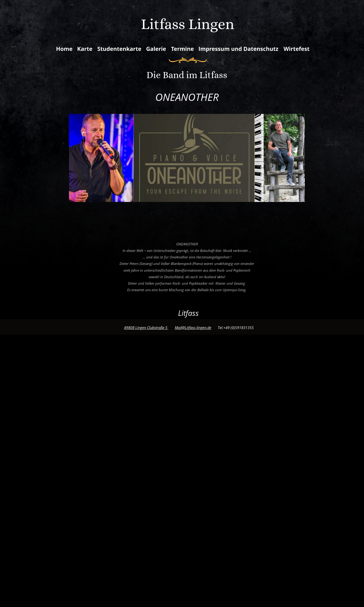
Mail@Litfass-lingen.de (193, 328)
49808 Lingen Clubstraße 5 (146, 328)
